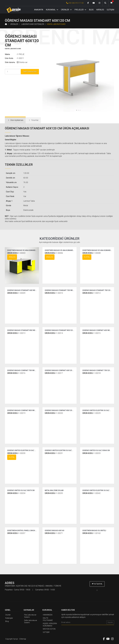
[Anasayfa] (14, 10)
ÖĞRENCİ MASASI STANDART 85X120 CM (60, 330)
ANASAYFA (39, 10)
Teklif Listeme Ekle (30, 72)
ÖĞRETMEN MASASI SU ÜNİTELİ (94, 531)
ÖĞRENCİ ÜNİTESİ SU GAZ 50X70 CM (21, 490)
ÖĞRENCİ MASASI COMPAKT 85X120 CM (60, 410)
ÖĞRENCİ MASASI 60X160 (54, 531)
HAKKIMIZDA (48, 615)
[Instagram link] (99, 3)
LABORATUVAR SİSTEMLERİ (33, 24)
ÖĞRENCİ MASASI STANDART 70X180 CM (60, 290)
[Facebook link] (88, 3)
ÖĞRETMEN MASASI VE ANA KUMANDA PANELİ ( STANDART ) (30, 250)
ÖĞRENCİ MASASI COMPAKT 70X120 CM (97, 370)
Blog (7, 621)
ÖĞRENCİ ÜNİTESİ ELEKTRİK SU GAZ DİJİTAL (24, 450)
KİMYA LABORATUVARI (56, 24)
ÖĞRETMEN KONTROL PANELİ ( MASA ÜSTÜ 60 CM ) (26, 531)
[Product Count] (13, 72)
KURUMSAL (52, 10)
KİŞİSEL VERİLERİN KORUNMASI (50, 625)
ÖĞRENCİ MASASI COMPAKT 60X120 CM (60, 370)
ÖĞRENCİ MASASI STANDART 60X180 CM (23, 290)
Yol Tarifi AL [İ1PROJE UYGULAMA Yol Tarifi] (97, 584)
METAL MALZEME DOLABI (54, 490)
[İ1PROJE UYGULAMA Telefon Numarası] (97, 590)
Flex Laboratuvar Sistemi (30, 616)
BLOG (91, 10)
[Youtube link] (94, 3)
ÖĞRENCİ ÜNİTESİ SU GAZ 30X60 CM (96, 450)
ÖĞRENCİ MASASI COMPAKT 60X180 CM (97, 330)
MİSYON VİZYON (49, 629)
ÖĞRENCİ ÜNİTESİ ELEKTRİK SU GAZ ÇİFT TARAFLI (63, 450)
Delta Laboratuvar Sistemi (31, 622)
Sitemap (23, 639)
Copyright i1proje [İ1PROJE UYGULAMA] (12, 639)
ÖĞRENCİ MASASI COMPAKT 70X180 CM (22, 370)
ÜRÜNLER (66, 10)
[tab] (15, 120)
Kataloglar (9, 618)
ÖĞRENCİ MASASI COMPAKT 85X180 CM (22, 410)
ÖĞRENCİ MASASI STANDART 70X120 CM (98, 290)
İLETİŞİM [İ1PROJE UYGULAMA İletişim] (46, 632)
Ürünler (8, 615)
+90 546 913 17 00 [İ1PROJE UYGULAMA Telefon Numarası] (75, 3)
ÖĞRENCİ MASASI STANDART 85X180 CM (23, 330)
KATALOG (100, 10)
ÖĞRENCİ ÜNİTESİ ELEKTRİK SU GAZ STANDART (100, 410)
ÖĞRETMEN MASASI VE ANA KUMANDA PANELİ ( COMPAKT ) (67, 250)
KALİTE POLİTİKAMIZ (48, 619)
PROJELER (80, 10)
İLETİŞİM (110, 10)
